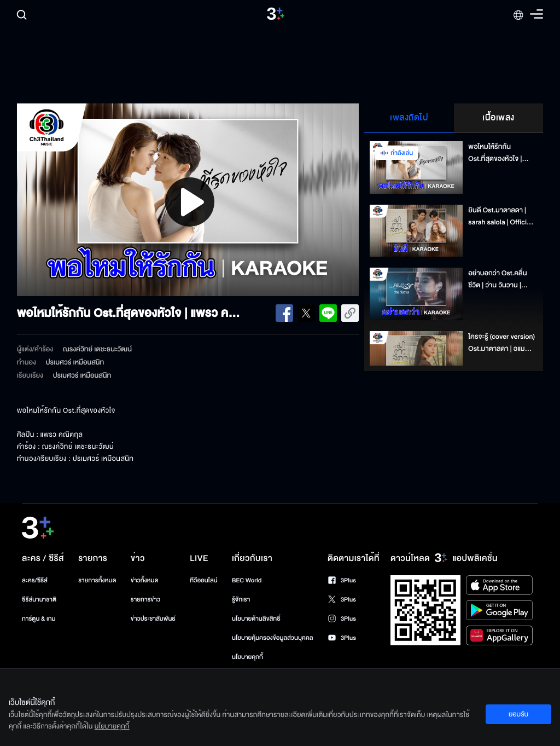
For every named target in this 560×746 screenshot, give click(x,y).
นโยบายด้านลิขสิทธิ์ (256, 619)
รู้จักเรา (241, 600)
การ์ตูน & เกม (39, 619)
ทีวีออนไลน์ (203, 580)
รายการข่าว (145, 600)
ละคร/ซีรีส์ (35, 580)
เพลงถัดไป (409, 118)
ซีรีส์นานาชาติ (39, 600)
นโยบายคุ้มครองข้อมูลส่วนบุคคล (273, 638)
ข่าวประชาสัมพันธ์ (153, 619)
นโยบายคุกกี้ (247, 657)
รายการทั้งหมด (97, 580)
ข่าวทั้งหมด (145, 580)
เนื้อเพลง (498, 118)
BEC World (247, 580)
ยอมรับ (518, 714)
